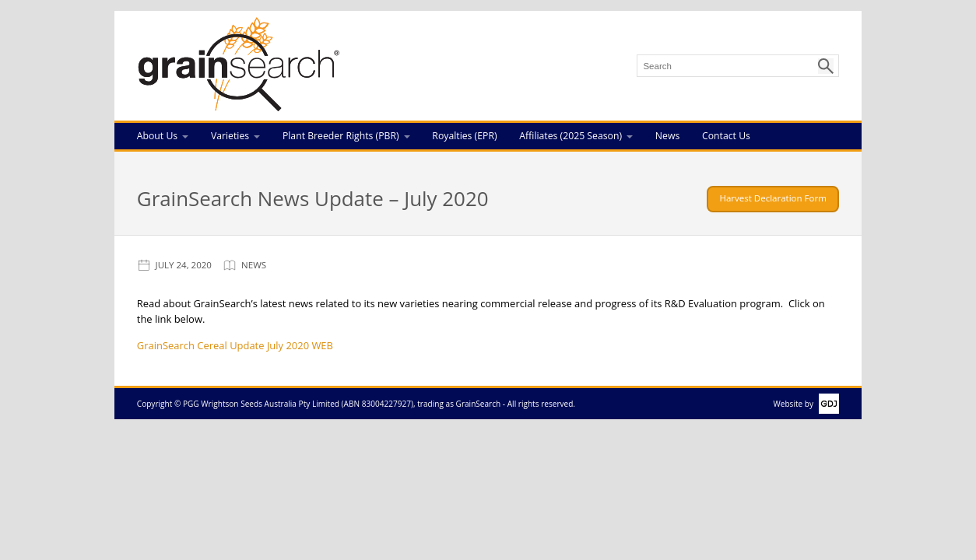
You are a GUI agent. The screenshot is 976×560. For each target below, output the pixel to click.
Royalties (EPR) (464, 136)
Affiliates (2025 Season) (571, 136)
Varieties (230, 136)
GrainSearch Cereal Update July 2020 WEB (235, 345)
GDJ (826, 404)
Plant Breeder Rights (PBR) (341, 136)
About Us (157, 136)
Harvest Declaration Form (772, 198)
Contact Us (726, 136)
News (667, 136)
